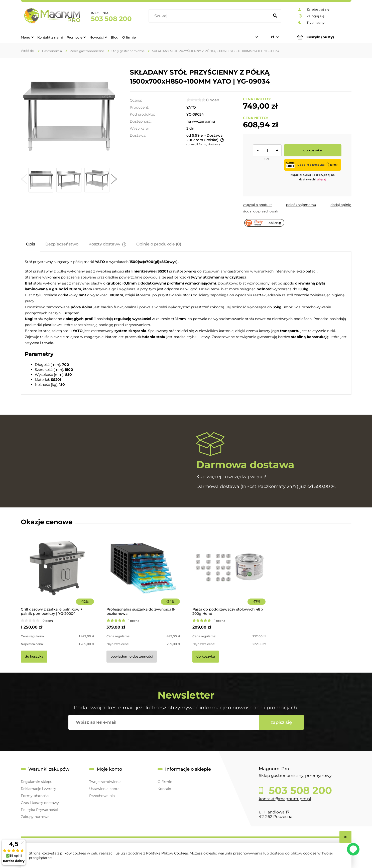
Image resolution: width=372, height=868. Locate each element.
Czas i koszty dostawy (40, 803)
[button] (24, 180)
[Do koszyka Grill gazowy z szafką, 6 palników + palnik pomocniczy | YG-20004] (34, 657)
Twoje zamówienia (105, 782)
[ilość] (267, 150)
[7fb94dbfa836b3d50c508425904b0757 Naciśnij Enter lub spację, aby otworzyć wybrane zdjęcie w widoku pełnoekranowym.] (69, 116)
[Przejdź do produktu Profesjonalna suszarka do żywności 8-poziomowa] (143, 575)
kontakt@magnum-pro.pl (285, 799)
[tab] (31, 244)
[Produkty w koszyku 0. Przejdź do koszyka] (320, 37)
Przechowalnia (102, 796)
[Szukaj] (275, 16)
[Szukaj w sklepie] (210, 16)
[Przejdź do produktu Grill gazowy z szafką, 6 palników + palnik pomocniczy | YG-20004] (57, 575)
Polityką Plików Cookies (167, 853)
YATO (191, 107)
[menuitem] (27, 37)
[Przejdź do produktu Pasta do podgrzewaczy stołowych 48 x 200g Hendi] (229, 575)
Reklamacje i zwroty (38, 789)
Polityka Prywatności (39, 810)
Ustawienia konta (104, 789)
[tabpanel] (186, 323)
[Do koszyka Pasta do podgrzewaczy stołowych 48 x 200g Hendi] (206, 657)
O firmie (165, 782)
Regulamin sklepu (37, 782)
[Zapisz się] (281, 722)
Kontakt (165, 789)
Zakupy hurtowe (35, 817)
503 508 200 (111, 19)
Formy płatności (35, 796)
